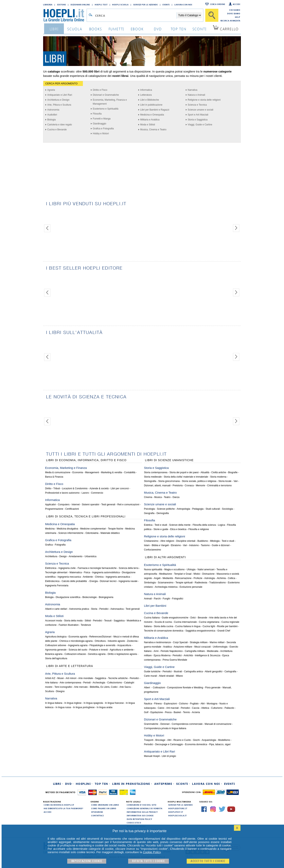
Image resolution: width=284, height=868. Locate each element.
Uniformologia (220, 647)
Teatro (167, 497)
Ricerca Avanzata (230, 21)
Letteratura (146, 95)
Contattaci (98, 816)
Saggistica (119, 621)
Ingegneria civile (67, 568)
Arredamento (75, 556)
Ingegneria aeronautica (118, 577)
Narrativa (193, 90)
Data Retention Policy (139, 819)
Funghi (166, 599)
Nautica (148, 704)
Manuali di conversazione (218, 724)
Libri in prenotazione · (132, 784)
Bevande (202, 618)
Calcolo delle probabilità (74, 581)
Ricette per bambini (227, 626)
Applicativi (50, 505)
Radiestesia (201, 583)
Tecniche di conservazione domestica (164, 631)
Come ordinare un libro (105, 805)
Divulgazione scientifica (68, 597)
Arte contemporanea (70, 683)
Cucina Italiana (152, 618)
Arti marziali (173, 708)
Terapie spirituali (184, 583)
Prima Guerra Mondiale (175, 660)
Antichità (188, 655)
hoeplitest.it (176, 812)
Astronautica (117, 609)
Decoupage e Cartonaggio (169, 744)
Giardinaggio (99, 124)
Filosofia (97, 114)
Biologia (52, 120)
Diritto (48, 488)
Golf (146, 712)
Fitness (158, 704)
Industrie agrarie (116, 641)
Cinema (148, 497)
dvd (158, 29)
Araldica (167, 647)
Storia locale (225, 481)
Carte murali (150, 676)
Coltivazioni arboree (56, 645)
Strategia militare (199, 642)
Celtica (231, 578)
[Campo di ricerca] (136, 15)
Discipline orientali (186, 541)
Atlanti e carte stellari (56, 609)
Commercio (97, 493)
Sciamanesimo (166, 583)
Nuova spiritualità (153, 569)
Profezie (198, 578)
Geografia (149, 513)
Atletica (205, 708)
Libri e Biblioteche (150, 100)
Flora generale (213, 688)
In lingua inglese (73, 703)
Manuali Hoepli (152, 756)
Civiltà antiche (219, 472)
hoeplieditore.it (178, 808)
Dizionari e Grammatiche (106, 95)
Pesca (168, 712)
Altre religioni (167, 541)
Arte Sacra (125, 687)
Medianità (168, 578)
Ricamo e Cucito (182, 740)
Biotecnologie (90, 597)
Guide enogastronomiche (175, 618)
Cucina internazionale (185, 622)
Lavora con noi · (207, 784)
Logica (221, 525)
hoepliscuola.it (177, 816)
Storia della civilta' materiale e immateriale (186, 477)
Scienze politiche (166, 509)
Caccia (196, 708)
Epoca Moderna (162, 655)
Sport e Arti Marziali (198, 115)
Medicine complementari (93, 529)
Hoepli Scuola (120, 5)
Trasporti (149, 740)
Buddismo (203, 541)
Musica (158, 497)
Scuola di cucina (163, 622)
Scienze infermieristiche (71, 533)
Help (238, 17)
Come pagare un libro (104, 808)
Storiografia (150, 481)
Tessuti (108, 621)
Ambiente (88, 577)
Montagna (212, 704)
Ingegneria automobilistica (106, 572)
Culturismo (217, 708)
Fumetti (116, 29)
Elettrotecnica (52, 581)
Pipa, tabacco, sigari (220, 744)
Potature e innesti (98, 650)
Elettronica (51, 568)
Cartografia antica (194, 672)
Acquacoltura (124, 645)
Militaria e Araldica (150, 120)
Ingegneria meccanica (69, 577)
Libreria (48, 5)
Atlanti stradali (166, 676)
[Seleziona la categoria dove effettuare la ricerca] (189, 15)
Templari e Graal (183, 574)
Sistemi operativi (90, 505)
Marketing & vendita (112, 472)
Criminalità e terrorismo (219, 486)
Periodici (104, 609)
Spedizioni (97, 812)
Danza (176, 497)
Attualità (205, 472)
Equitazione (157, 712)
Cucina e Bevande (57, 130)
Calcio (161, 708)
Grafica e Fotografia (103, 129)
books (96, 29)
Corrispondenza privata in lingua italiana (165, 728)
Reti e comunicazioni (128, 505)
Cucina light (209, 626)
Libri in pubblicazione (151, 105)
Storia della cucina (163, 626)
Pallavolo (230, 708)
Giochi (196, 740)
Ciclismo (183, 704)
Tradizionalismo (218, 583)
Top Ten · (103, 784)
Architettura (51, 556)
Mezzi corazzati (203, 647)
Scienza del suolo (78, 650)
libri (54, 29)
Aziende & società (99, 488)
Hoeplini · (84, 784)
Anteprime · (164, 784)
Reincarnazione (183, 578)
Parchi (157, 599)
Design (63, 556)
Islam (147, 545)
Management (92, 472)
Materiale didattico (110, 533)
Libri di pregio (169, 756)
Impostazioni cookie (87, 861)
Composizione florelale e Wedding (185, 688)
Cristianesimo (151, 541)
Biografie (233, 472)
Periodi (87, 683)
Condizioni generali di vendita (145, 808)
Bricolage (160, 740)
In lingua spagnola (93, 703)
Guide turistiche (152, 672)
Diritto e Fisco (100, 90)
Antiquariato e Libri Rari (60, 95)
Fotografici (178, 599)
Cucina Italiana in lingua (188, 626)
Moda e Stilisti (148, 125)
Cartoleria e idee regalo (60, 125)
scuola (75, 29)
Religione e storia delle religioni (204, 100)
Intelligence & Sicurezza (208, 655)
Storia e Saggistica (198, 120)
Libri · (58, 784)
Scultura (49, 691)
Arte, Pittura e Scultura (59, 105)
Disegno (60, 691)
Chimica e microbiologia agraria (76, 641)
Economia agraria (78, 637)
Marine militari (217, 642)
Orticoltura (100, 641)
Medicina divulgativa (67, 529)
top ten (179, 29)
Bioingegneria (106, 597)
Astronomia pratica (79, 609)
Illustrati (178, 672)
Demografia (163, 513)
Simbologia (150, 583)
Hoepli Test (101, 5)
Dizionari (165, 724)
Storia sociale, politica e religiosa (199, 481)
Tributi (57, 488)
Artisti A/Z (50, 678)
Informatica (146, 90)
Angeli (157, 578)
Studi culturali (213, 509)
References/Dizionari (100, 637)
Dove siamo (234, 13)
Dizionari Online (80, 5)
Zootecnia (132, 641)
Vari (236, 481)
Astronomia (53, 110)
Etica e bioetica (178, 529)
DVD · (69, 784)
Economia (78, 472)
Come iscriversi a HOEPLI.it (59, 805)
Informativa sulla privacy (142, 812)
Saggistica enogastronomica (200, 631)
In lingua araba (105, 707)
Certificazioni (72, 509)
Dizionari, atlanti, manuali (157, 486)
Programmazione (54, 509)
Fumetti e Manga (102, 119)
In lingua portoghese (84, 707)
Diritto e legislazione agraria (122, 654)
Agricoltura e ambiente (122, 650)
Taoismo (205, 545)
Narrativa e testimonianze (157, 642)
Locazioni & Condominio (75, 488)
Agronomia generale (56, 650)
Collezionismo (115, 683)
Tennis (186, 712)
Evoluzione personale (191, 587)
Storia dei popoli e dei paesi (184, 472)
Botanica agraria (54, 654)
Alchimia (221, 578)
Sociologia (227, 509)
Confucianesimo (152, 550)
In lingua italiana (54, 703)
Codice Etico (134, 823)
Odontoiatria (92, 533)
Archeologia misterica (166, 587)
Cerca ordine (218, 4)
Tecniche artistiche (118, 678)
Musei (61, 678)
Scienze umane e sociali (200, 110)
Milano (179, 676)
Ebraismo (176, 545)
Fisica (87, 572)
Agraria (51, 90)
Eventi (166, 5)
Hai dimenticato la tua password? (63, 808)
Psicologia (149, 509)
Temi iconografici (63, 687)
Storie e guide (161, 529)
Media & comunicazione (58, 472)
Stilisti (88, 621)
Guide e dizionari (221, 545)
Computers (64, 505)
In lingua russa (63, 707)
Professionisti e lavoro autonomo (62, 493)
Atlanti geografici (214, 672)
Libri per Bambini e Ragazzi (155, 110)
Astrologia (210, 578)
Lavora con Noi (183, 5)
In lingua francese (114, 703)
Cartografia (230, 672)
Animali (148, 599)
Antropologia (183, 509)
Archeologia (99, 683)
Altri (203, 704)
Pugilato (194, 704)
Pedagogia (198, 509)
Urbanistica (90, 556)
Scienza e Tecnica (197, 105)
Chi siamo (235, 10)
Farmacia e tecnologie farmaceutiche (97, 568)
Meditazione (166, 574)
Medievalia (213, 651)
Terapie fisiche (116, 529)
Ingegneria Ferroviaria (57, 586)
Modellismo (224, 740)
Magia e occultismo (175, 569)
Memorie (200, 486)
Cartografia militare (195, 651)
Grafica (49, 545)
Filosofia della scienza (204, 525)
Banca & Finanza (54, 477)
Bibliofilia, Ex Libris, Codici (104, 687)
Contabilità (130, 472)
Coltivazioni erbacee (75, 654)
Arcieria (196, 712)
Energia (94, 581)
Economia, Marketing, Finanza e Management (110, 102)
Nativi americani (206, 569)
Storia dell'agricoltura (56, 658)
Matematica (76, 572)
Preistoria (178, 486)
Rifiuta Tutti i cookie (149, 861)
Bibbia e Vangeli (160, 545)
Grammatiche (151, 724)
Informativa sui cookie (140, 816)
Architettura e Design (58, 100)
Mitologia (215, 541)
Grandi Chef (224, 631)
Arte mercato (81, 687)
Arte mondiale (86, 678)
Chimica (99, 577)
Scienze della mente (180, 525)
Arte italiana (51, 683)
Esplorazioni (170, 704)
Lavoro (85, 493)
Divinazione (208, 574)
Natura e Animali (196, 95)
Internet (76, 505)
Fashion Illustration (69, 625)
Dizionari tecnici (108, 581)
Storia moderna (218, 477)
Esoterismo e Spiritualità (106, 109)
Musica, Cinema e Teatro (153, 130)
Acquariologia (209, 740)
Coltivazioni (159, 688)
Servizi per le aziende (146, 5)
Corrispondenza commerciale (187, 724)
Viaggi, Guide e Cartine (200, 125)
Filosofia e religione (199, 529)
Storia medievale (153, 477)
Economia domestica (196, 744)
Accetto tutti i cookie (208, 861)
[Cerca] (212, 15)
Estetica (148, 525)
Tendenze (86, 625)
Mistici (197, 574)
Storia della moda (73, 621)
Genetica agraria (97, 654)
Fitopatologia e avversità (102, 645)
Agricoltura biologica (56, 637)
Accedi (237, 4)
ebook (137, 29)
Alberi (147, 688)
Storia (94, 609)
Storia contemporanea (156, 472)
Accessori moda (53, 621)
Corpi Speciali (180, 642)
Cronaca (189, 486)
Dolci (193, 618)
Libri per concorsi (120, 488)
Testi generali (108, 505)
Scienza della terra (128, 568)
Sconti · (183, 784)
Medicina (50, 529)
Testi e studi (161, 525)
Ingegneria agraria (78, 645)
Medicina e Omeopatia (152, 115)
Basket (177, 712)
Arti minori (71, 678)
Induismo (194, 545)
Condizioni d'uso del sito (142, 805)
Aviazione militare (183, 647)
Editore (62, 5)
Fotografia (60, 545)
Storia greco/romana (169, 481)
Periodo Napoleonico (172, 651)
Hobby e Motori (101, 134)
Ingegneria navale (128, 581)
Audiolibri (52, 115)
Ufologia (191, 569)
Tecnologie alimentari (56, 572)
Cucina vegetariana (209, 622)
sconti (199, 29)
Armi (156, 651)
